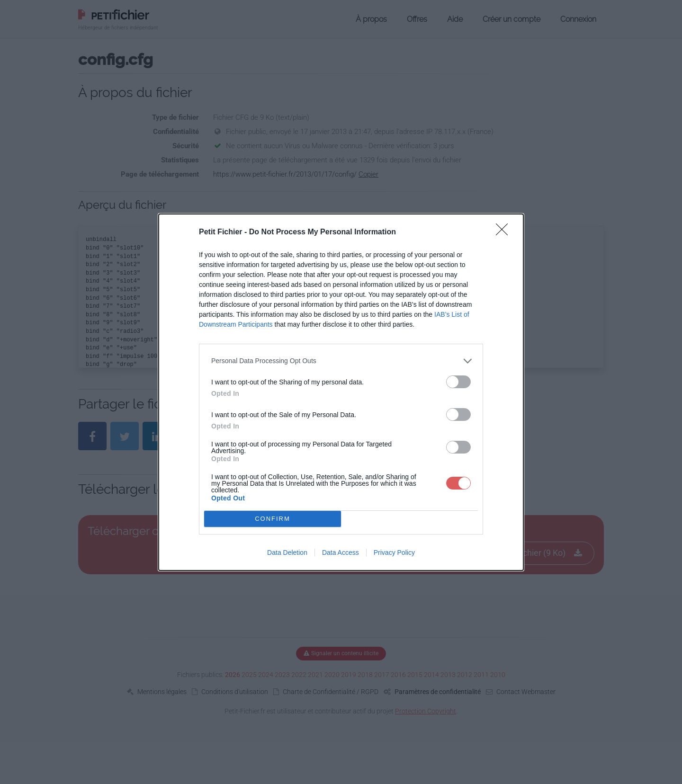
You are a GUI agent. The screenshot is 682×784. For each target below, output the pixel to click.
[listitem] (341, 361)
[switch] (458, 381)
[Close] (505, 232)
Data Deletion (287, 552)
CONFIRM (273, 518)
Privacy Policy (394, 552)
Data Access (341, 552)
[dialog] (341, 392)
